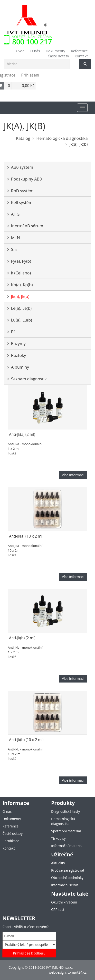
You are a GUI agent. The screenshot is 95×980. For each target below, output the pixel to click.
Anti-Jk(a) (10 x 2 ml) (26, 536)
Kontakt (81, 56)
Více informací (73, 475)
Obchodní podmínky (67, 878)
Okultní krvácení (64, 902)
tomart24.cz (77, 972)
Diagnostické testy (66, 811)
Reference (79, 51)
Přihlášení (30, 75)
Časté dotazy (58, 56)
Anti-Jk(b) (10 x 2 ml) (26, 740)
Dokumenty (56, 51)
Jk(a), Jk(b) (79, 144)
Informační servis (65, 885)
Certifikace (11, 841)
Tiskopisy (58, 838)
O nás (35, 51)
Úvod (20, 51)
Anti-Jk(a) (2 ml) (22, 434)
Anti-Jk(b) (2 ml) (22, 638)
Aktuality (58, 863)
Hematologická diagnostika (62, 138)
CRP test (58, 909)
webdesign (57, 972)
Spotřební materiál (66, 831)
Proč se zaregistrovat (68, 870)
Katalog (23, 138)
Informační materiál (67, 846)
